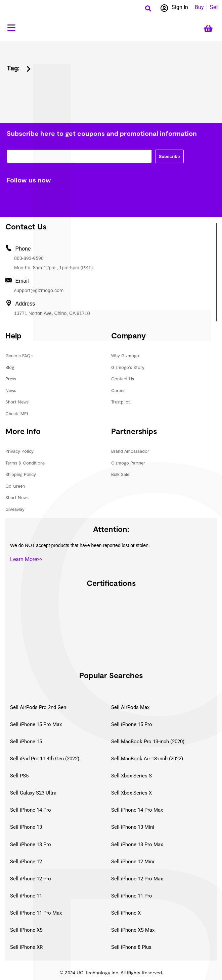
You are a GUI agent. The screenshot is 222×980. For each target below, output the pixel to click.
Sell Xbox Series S (131, 776)
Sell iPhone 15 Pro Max (36, 724)
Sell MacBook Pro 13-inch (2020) (148, 742)
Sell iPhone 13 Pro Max (137, 845)
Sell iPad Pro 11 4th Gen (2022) (45, 759)
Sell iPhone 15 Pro (132, 724)
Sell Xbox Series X (131, 793)
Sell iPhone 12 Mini (133, 862)
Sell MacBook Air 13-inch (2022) (147, 759)
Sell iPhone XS (26, 930)
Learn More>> (26, 559)
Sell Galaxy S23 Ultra (33, 793)
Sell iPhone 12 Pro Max (137, 879)
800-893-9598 (29, 258)
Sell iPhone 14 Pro (31, 810)
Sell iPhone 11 (26, 896)
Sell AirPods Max (130, 707)
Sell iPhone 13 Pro (31, 845)
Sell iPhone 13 (26, 827)
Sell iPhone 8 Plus (131, 947)
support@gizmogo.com (39, 290)
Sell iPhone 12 (26, 862)
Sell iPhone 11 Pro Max (36, 913)
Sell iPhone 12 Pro (31, 879)
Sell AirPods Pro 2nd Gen (38, 707)
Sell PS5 (19, 776)
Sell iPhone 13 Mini (133, 827)
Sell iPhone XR (26, 947)
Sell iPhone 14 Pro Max (137, 810)
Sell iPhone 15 (26, 742)
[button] (148, 8)
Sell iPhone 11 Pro (132, 896)
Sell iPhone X (126, 913)
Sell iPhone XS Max (133, 930)
